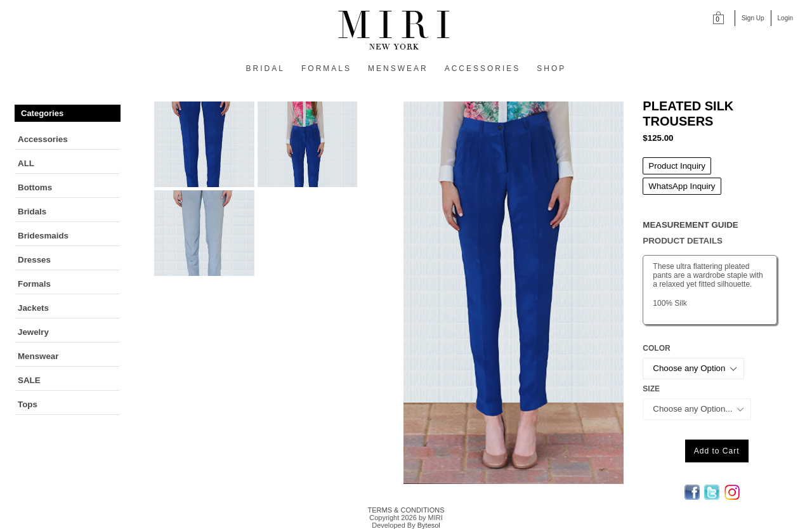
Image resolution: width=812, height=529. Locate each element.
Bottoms (35, 187)
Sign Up (753, 18)
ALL (26, 163)
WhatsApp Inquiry (682, 186)
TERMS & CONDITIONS (406, 510)
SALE (29, 380)
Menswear (38, 356)
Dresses (34, 260)
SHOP (551, 69)
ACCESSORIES (483, 69)
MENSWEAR (398, 69)
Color (656, 348)
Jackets (33, 308)
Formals (34, 284)
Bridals (32, 212)
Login (785, 18)
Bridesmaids (43, 236)
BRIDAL (265, 69)
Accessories (43, 139)
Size (651, 389)
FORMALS (326, 69)
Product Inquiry (677, 166)
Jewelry (33, 332)
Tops (28, 404)
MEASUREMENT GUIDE (690, 225)
